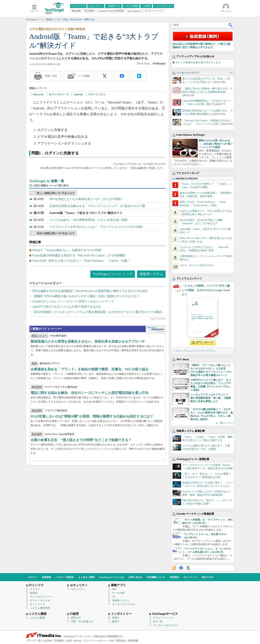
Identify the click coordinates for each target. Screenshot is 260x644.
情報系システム (151, 274)
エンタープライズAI (123, 604)
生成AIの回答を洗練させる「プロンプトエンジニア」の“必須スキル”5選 (97, 206)
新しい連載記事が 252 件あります (56, 193)
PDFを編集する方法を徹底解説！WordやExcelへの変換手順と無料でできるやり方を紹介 (90, 291)
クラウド (35, 589)
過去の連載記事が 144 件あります (56, 233)
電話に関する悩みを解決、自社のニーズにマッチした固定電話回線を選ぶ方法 (89, 393)
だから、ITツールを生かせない (197, 265)
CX (114, 597)
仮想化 (34, 593)
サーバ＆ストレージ (41, 597)
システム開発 (37, 618)
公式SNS (48, 641)
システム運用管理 (40, 608)
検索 (231, 25)
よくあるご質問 (86, 577)
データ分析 (118, 593)
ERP (114, 589)
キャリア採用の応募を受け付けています (198, 62)
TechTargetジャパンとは (111, 577)
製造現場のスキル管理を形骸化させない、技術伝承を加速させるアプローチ (88, 341)
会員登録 (46, 577)
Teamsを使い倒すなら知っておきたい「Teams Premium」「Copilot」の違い (81, 261)
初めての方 (207, 577)
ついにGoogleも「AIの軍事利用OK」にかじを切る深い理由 (88, 220)
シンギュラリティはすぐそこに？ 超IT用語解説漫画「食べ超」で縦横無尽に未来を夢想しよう (211, 398)
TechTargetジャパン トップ (113, 274)
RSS (174, 568)
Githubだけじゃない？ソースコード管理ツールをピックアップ (73, 301)
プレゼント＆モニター (166, 625)
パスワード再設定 (65, 577)
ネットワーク (37, 604)
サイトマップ (190, 577)
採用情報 (133, 641)
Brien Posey (144, 64)
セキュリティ (79, 589)
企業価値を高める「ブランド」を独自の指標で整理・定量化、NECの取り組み (90, 369)
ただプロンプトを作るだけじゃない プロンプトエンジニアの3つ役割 (96, 227)
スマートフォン (97, 94)
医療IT (116, 618)
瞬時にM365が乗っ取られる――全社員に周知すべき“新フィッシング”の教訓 (216, 144)
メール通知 (84, 76)
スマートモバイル (40, 600)
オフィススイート (59, 94)
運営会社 (121, 641)
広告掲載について (156, 577)
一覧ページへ (225, 423)
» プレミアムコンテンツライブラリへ (195, 351)
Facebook (181, 568)
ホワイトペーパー (163, 618)
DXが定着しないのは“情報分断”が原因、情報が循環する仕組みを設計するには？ (92, 416)
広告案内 (59, 641)
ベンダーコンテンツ (188, 73)
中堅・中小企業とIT (82, 621)
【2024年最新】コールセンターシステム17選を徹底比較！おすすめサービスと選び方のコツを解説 (97, 312)
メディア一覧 (33, 641)
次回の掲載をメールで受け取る (51, 186)
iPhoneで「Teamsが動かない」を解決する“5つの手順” (67, 250)
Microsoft (38, 94)
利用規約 (174, 577)
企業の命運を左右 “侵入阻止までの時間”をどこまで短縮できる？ (81, 440)
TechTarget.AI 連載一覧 (47, 181)
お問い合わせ (135, 577)
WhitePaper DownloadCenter (156, 330)
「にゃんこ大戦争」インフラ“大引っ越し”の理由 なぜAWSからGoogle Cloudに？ (206, 290)
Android (78, 94)
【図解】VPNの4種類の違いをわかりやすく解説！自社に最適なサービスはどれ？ (86, 296)
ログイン (33, 577)
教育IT (116, 621)
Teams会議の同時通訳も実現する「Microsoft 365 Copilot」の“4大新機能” (79, 255)
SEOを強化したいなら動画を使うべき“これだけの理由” (86, 199)
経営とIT (76, 618)
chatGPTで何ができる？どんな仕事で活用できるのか (67, 307)
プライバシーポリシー (96, 641)
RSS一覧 (158, 621)
